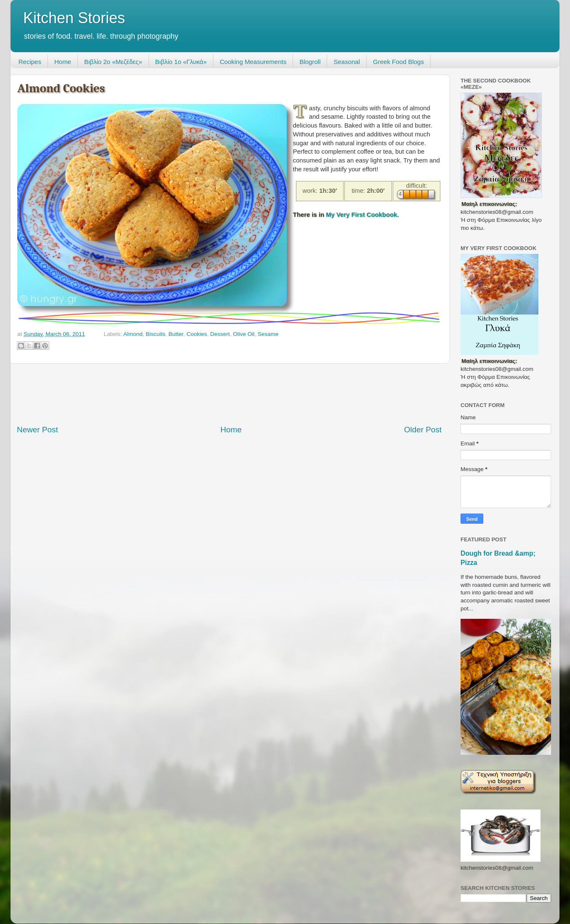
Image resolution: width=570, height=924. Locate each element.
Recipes (30, 62)
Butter (176, 334)
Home (63, 62)
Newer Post (37, 430)
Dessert (220, 334)
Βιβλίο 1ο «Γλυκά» (181, 62)
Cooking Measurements (253, 62)
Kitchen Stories (74, 18)
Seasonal (347, 62)
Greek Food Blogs (398, 62)
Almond (133, 334)
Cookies (197, 334)
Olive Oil (244, 334)
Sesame (268, 334)
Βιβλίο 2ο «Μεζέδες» (113, 62)
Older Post (423, 430)
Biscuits (156, 334)
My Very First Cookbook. (362, 215)
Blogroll (310, 62)
